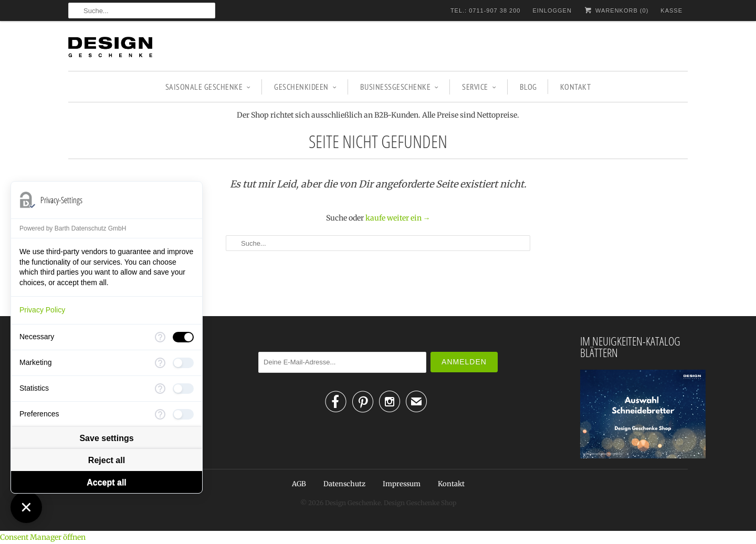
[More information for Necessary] (160, 337)
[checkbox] (183, 337)
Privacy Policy (42, 310)
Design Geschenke (353, 503)
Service (479, 87)
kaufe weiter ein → (398, 218)
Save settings (106, 438)
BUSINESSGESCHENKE (400, 87)
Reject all (107, 460)
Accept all (107, 482)
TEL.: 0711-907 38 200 (486, 11)
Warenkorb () (616, 10)
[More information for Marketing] (160, 363)
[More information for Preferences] (160, 414)
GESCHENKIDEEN (305, 87)
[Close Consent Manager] (26, 507)
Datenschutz (344, 484)
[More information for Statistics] (160, 389)
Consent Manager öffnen (43, 537)
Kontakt (576, 87)
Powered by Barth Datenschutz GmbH (73, 228)
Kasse (671, 11)
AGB (299, 484)
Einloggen (552, 11)
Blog (528, 87)
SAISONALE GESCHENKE (208, 87)
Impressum (402, 484)
